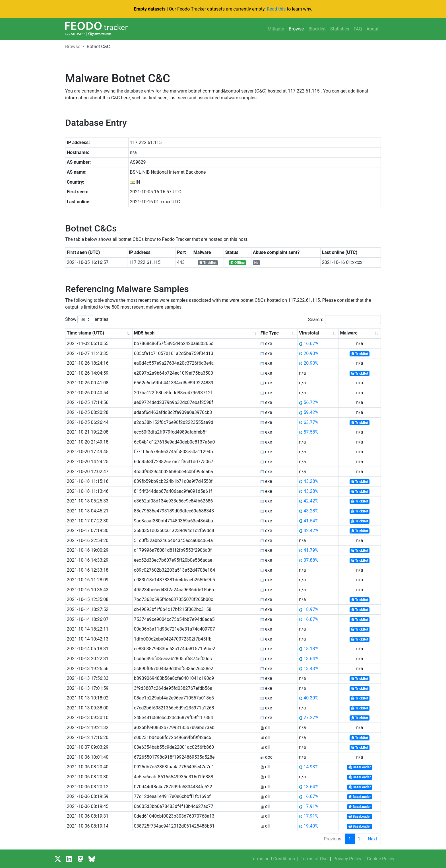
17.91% (311, 806)
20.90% (311, 353)
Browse (296, 29)
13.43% (311, 669)
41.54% (311, 521)
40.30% (311, 698)
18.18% (311, 649)
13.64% (311, 659)
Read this (276, 9)
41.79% (311, 550)
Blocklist (317, 29)
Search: (344, 320)
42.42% (311, 501)
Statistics (340, 29)
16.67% (311, 343)
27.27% (311, 718)
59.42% (311, 412)
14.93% (311, 767)
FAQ (358, 29)
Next (372, 839)
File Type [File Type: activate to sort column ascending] (270, 333)
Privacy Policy (347, 859)
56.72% (311, 402)
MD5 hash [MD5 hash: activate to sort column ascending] (144, 333)
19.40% (311, 826)
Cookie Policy (381, 859)
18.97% (311, 609)
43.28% (311, 481)
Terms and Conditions (273, 859)
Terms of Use (314, 859)
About (372, 29)
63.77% (311, 422)
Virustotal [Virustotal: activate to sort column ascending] (309, 333)
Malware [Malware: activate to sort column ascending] (349, 333)
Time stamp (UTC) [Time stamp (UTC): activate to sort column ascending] (85, 333)
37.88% (311, 560)
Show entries (87, 320)
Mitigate (276, 29)
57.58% (311, 432)
